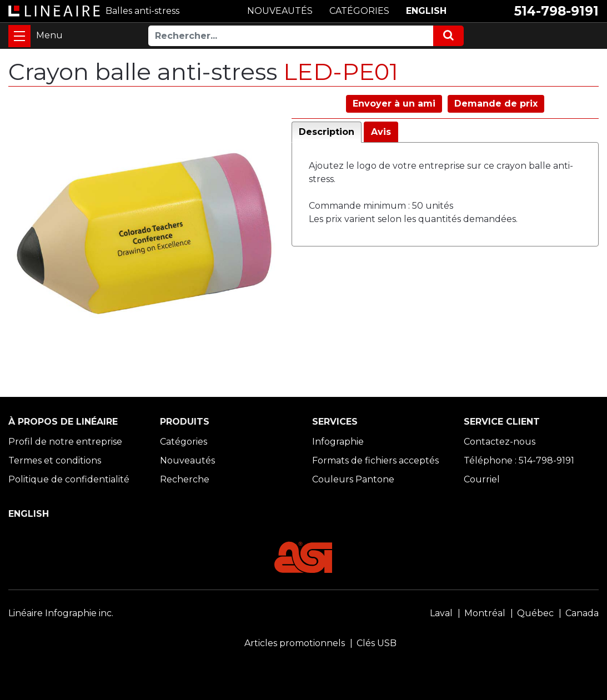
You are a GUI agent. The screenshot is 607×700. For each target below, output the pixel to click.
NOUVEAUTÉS (280, 11)
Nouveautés (187, 460)
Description (327, 132)
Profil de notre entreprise (65, 442)
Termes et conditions (55, 460)
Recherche (185, 479)
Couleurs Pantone (353, 479)
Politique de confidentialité (69, 479)
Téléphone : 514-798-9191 (519, 460)
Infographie (338, 442)
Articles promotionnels (295, 643)
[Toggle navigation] (19, 36)
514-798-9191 (556, 11)
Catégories (184, 442)
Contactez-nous (500, 442)
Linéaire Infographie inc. (61, 613)
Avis (381, 132)
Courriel (482, 479)
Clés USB (377, 643)
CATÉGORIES (359, 11)
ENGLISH (426, 11)
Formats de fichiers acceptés (375, 460)
